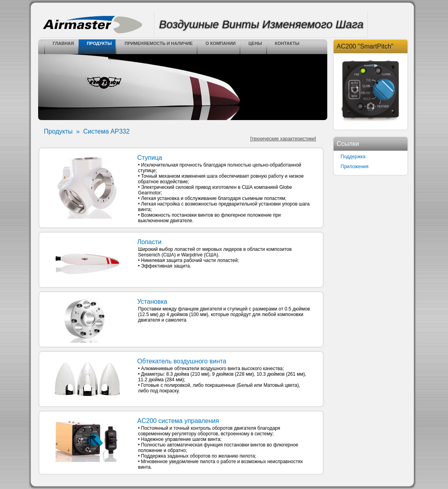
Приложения (355, 167)
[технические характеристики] (283, 139)
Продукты (99, 43)
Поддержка (353, 157)
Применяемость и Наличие (159, 43)
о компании (221, 43)
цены (255, 43)
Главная (63, 43)
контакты (287, 43)
